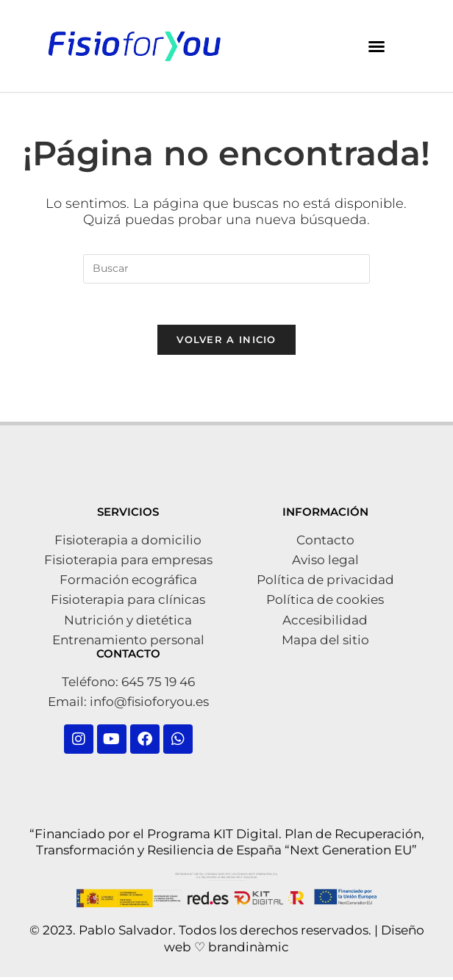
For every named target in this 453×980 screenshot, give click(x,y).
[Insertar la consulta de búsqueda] (226, 269)
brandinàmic (249, 950)
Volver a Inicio (226, 343)
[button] (377, 46)
